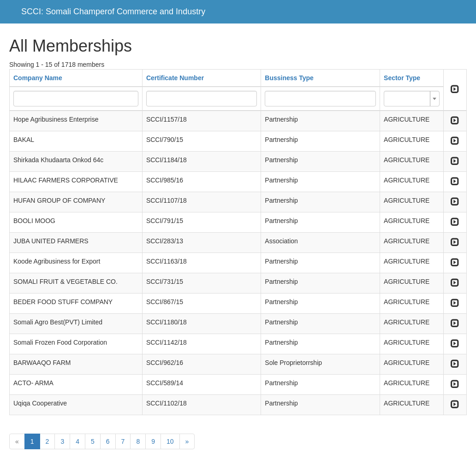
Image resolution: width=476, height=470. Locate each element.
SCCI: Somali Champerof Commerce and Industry (113, 12)
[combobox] (412, 99)
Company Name (38, 78)
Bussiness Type (289, 78)
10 (170, 441)
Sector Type (402, 78)
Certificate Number (175, 78)
